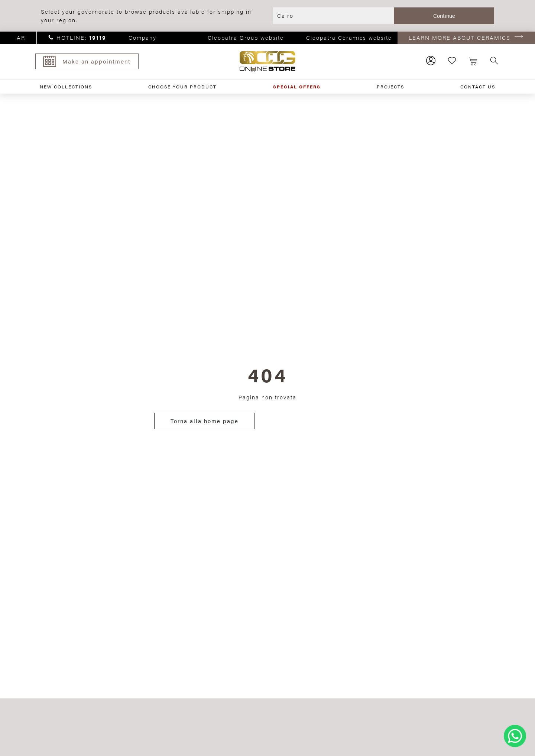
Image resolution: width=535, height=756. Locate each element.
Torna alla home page (205, 421)
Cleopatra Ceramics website (349, 37)
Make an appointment (87, 61)
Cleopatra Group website (246, 37)
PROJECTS (390, 87)
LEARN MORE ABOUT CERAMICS (460, 37)
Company (142, 37)
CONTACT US (478, 87)
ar (21, 37)
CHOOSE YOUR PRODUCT (182, 87)
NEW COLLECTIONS (66, 87)
